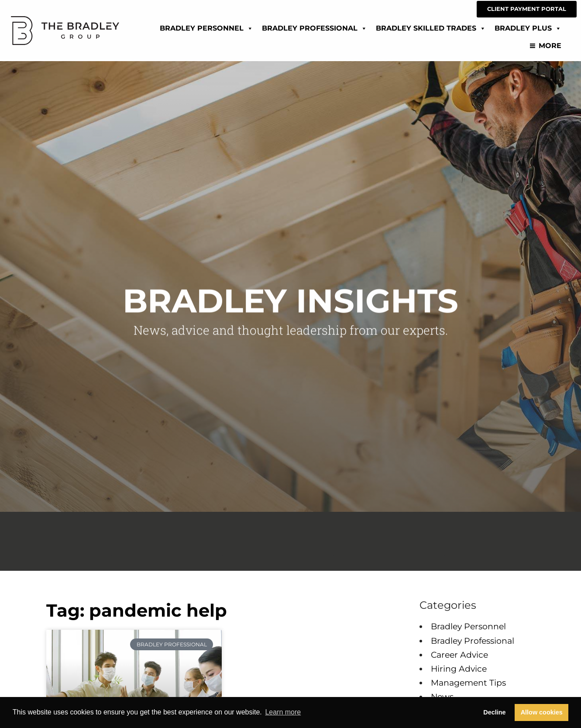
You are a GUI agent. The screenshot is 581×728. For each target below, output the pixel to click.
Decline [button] (494, 712)
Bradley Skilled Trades (431, 27)
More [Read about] (550, 44)
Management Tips (468, 683)
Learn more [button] (283, 712)
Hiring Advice (459, 669)
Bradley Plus (528, 27)
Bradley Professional (315, 27)
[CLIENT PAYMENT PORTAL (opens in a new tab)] (527, 9)
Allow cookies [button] (542, 712)
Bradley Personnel (206, 27)
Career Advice (459, 655)
